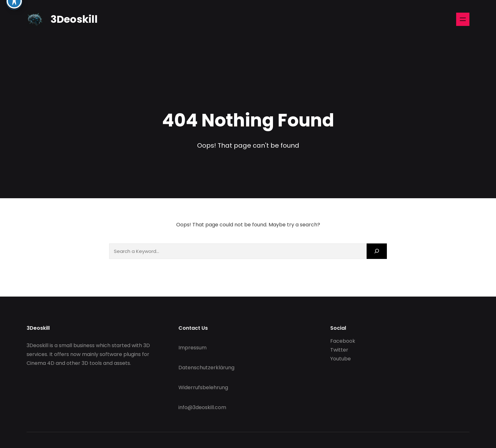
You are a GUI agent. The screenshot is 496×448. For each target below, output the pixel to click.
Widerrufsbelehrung (203, 387)
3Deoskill (74, 19)
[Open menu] (463, 19)
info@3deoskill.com (202, 407)
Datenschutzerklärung (206, 368)
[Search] (377, 251)
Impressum (192, 348)
